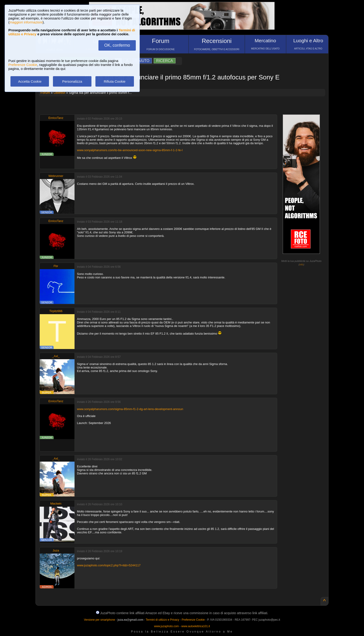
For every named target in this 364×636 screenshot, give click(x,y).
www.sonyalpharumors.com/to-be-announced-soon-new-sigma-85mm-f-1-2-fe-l (130, 150)
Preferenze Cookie (23, 65)
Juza (56, 550)
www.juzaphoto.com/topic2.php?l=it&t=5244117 (109, 565)
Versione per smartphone (99, 620)
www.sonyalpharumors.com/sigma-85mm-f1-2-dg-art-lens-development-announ (130, 409)
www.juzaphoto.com (167, 626)
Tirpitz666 (56, 311)
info (302, 264)
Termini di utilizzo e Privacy (162, 620)
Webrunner (56, 176)
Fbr (56, 266)
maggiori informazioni (26, 22)
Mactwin (56, 504)
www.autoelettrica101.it (196, 626)
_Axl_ (56, 356)
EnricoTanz (56, 118)
